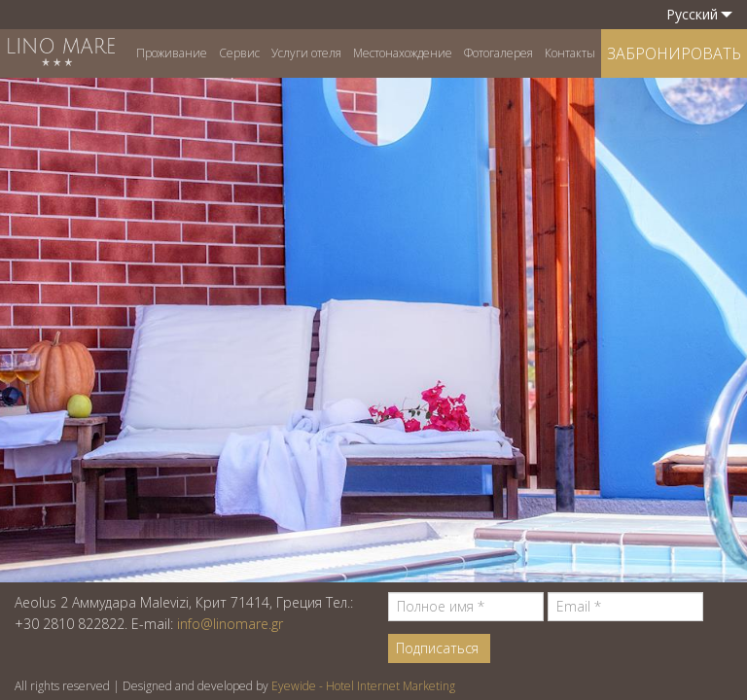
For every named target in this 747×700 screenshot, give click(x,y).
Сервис (239, 53)
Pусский (699, 14)
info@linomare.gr (230, 624)
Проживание (172, 53)
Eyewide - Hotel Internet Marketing (363, 686)
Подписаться (437, 648)
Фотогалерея (498, 53)
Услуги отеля (306, 53)
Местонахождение (403, 53)
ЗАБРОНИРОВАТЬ (674, 53)
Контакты (570, 53)
